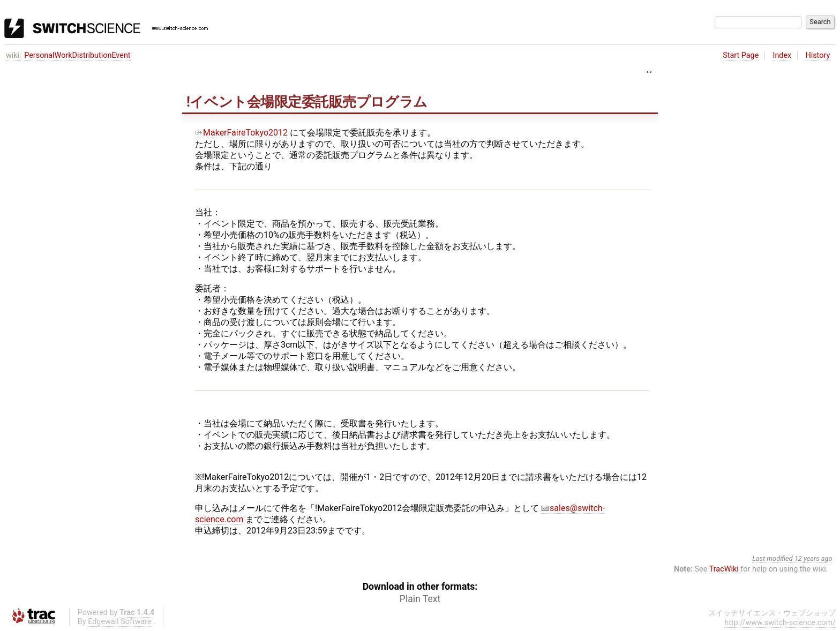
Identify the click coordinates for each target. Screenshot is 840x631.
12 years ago (813, 558)
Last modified (772, 558)
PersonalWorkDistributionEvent (77, 55)
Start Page (741, 55)
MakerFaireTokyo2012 (241, 133)
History (817, 55)
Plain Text (420, 599)
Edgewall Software (120, 622)
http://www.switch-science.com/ (780, 623)
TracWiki (724, 569)
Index (782, 55)
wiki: (14, 55)
